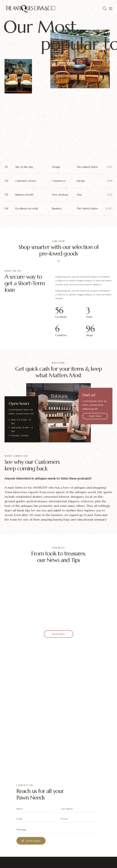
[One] (58, 711)
